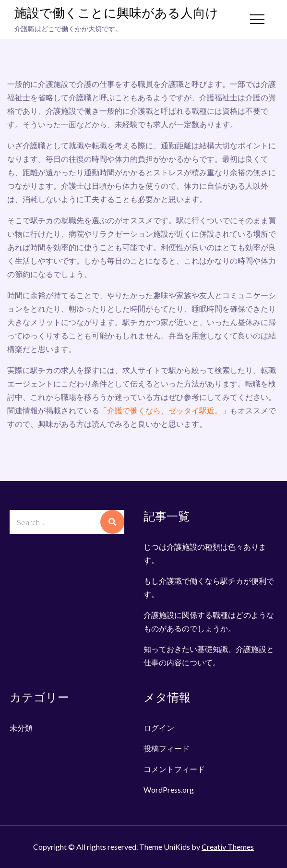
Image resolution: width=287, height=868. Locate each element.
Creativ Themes (228, 847)
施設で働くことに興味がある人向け (116, 13)
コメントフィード (174, 769)
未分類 (21, 728)
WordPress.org (169, 790)
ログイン (159, 728)
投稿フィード (167, 748)
